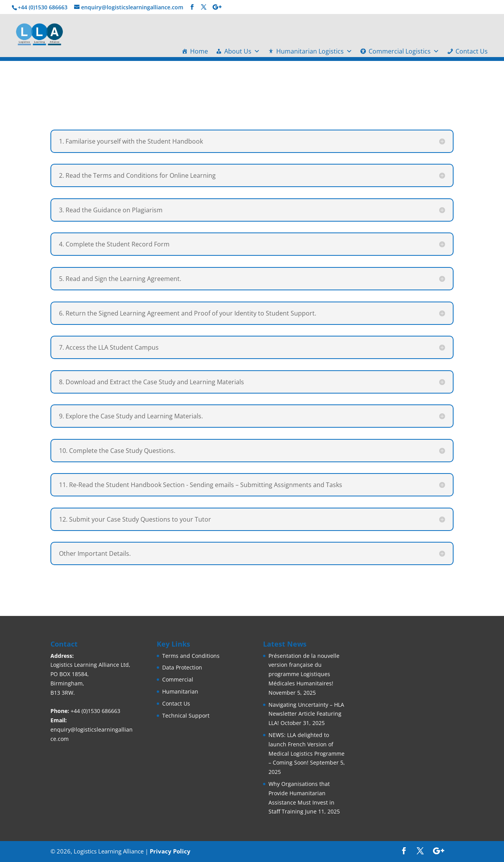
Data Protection (182, 667)
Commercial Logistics (404, 51)
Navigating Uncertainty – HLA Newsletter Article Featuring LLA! (306, 714)
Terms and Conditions (191, 656)
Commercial (178, 679)
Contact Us (472, 51)
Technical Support (186, 715)
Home (199, 51)
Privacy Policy (170, 851)
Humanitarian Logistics (314, 51)
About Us (242, 51)
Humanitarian (180, 691)
